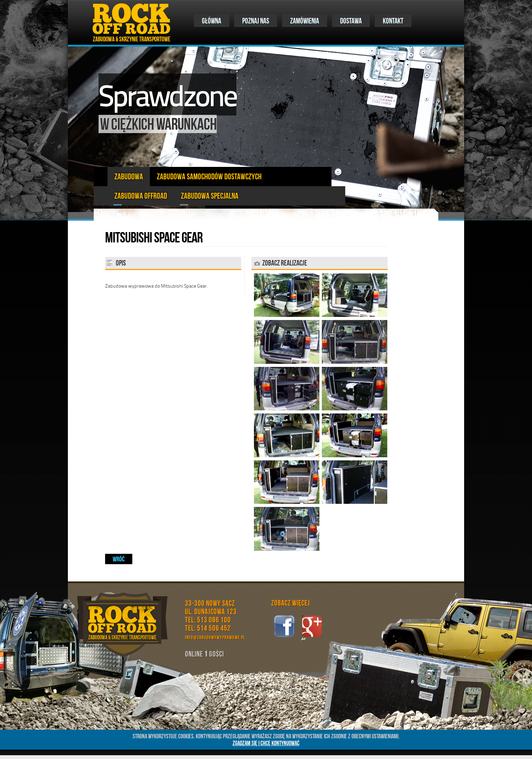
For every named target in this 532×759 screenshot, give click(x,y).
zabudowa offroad (141, 196)
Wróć (119, 559)
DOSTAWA (351, 21)
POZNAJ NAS (256, 21)
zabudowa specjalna (210, 196)
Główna (212, 21)
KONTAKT (393, 21)
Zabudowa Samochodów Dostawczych (209, 177)
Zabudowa (129, 177)
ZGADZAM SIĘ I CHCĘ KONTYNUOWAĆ (266, 743)
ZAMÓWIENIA (305, 21)
